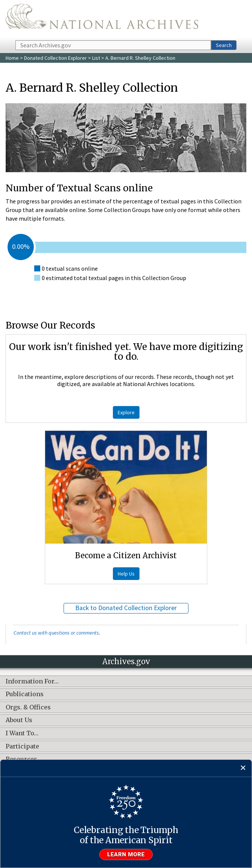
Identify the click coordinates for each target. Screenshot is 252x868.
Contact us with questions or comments (56, 633)
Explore (126, 412)
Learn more (126, 854)
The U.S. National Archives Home (102, 20)
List (96, 58)
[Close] (243, 768)
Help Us (126, 574)
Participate (22, 747)
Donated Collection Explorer (55, 58)
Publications (25, 694)
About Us (19, 720)
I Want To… (22, 733)
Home (12, 58)
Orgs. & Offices (28, 707)
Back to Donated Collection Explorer (126, 608)
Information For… (32, 682)
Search (224, 45)
